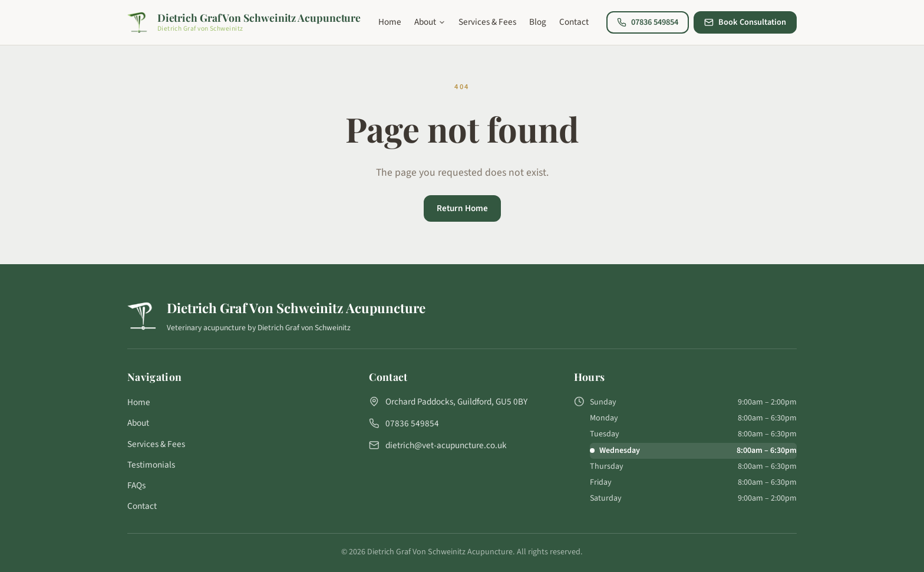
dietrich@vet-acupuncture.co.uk (446, 445)
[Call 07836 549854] (648, 23)
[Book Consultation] (745, 23)
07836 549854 (412, 423)
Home (390, 22)
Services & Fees (487, 22)
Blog (538, 22)
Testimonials (151, 465)
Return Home (462, 208)
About (138, 423)
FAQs (136, 485)
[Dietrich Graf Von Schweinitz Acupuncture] (244, 22)
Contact (574, 22)
